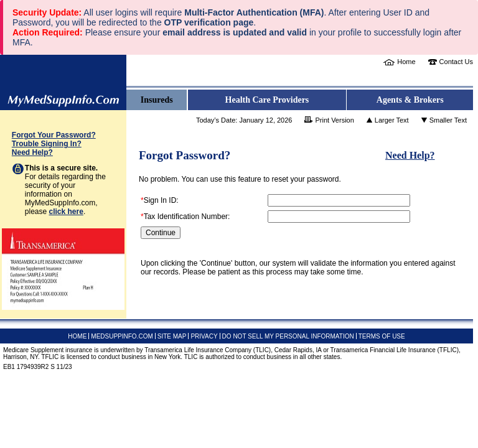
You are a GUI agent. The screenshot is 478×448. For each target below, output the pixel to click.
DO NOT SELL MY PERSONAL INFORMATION (288, 336)
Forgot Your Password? (54, 135)
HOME (77, 336)
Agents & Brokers (410, 100)
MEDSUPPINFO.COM (122, 336)
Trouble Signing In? (47, 144)
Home (406, 62)
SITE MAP (172, 336)
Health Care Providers (267, 100)
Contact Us (456, 62)
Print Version (334, 120)
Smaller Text (448, 120)
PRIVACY (204, 336)
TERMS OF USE (382, 336)
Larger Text (392, 120)
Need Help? (32, 152)
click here (66, 212)
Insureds (157, 100)
